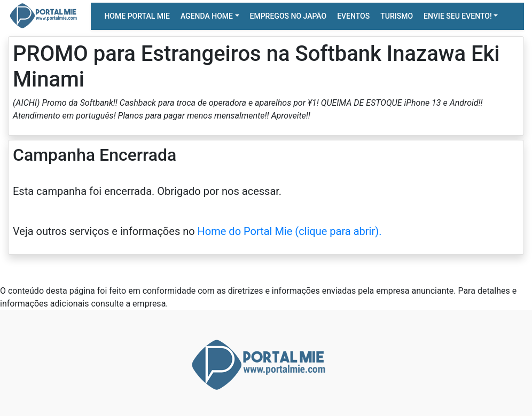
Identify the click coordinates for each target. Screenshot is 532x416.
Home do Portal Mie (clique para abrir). (290, 231)
